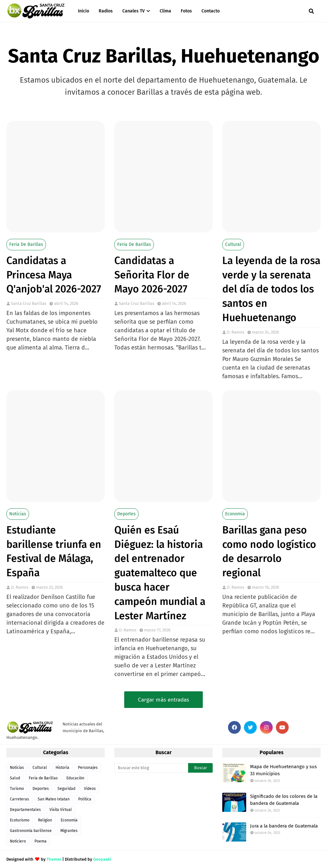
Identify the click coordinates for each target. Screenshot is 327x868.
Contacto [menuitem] (211, 11)
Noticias (18, 514)
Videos (90, 789)
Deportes (126, 514)
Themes (54, 859)
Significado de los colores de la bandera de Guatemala (284, 800)
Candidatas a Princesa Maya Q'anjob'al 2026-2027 (54, 275)
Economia (235, 514)
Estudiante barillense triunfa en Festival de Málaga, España (54, 551)
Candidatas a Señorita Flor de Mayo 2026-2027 (152, 275)
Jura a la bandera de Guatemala (284, 826)
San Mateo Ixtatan (54, 799)
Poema (41, 841)
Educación (75, 778)
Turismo (17, 789)
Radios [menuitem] (106, 11)
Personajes (88, 768)
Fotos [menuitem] (186, 11)
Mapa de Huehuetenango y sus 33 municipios (283, 770)
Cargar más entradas (163, 700)
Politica (85, 799)
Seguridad (66, 789)
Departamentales (25, 810)
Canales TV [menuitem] (133, 11)
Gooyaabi (102, 859)
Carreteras (19, 799)
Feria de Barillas (26, 244)
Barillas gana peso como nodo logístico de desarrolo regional (269, 551)
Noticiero (18, 841)
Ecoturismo (20, 820)
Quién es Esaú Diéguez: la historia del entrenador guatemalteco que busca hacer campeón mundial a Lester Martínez (160, 573)
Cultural (233, 244)
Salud (15, 778)
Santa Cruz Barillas (29, 303)
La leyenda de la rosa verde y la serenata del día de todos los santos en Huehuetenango (271, 289)
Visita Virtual (61, 810)
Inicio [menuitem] (84, 11)
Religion (45, 820)
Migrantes (69, 831)
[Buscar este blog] (151, 768)
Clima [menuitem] (165, 11)
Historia (62, 768)
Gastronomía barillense (31, 831)
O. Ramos (236, 332)
